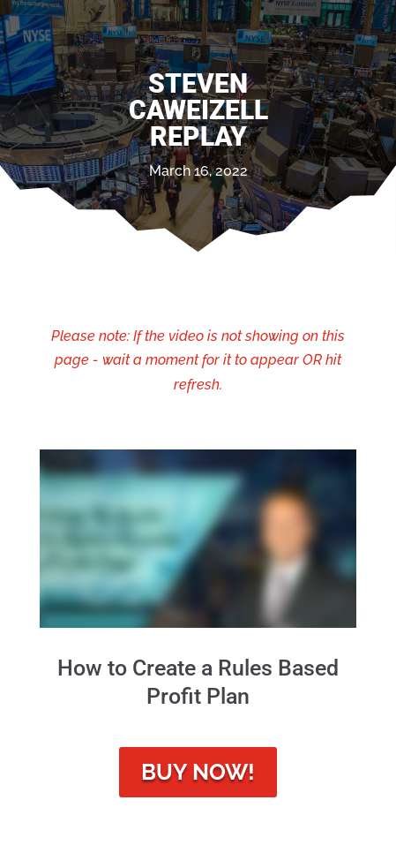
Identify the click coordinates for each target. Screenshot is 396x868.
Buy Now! (198, 772)
